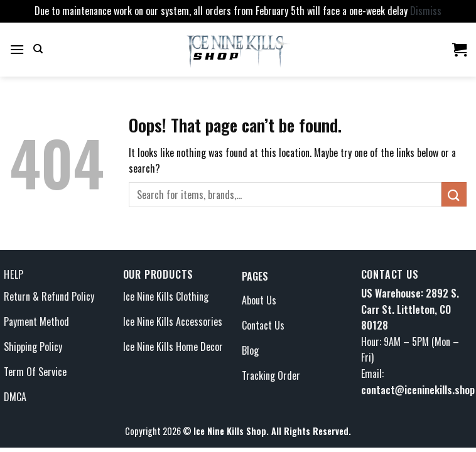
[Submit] (454, 194)
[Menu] (17, 49)
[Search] (38, 49)
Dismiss (426, 11)
